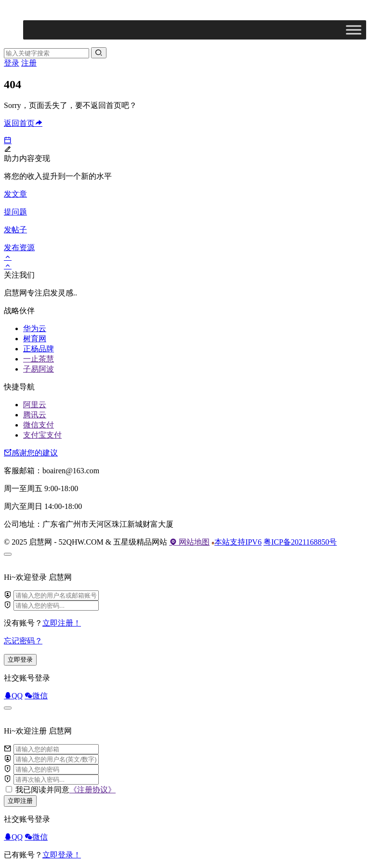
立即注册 (20, 801)
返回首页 (23, 123)
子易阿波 (39, 369)
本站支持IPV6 (237, 542)
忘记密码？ (23, 641)
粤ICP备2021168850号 (300, 542)
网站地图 (189, 542)
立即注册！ (62, 623)
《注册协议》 (92, 790)
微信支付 (39, 425)
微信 (36, 696)
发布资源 (19, 247)
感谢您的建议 (31, 453)
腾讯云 (35, 415)
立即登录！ (62, 855)
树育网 (35, 339)
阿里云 (35, 405)
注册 (29, 63)
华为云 (35, 328)
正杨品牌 (39, 349)
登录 (12, 63)
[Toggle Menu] (354, 30)
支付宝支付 (42, 435)
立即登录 (20, 660)
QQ (13, 696)
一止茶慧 (39, 359)
